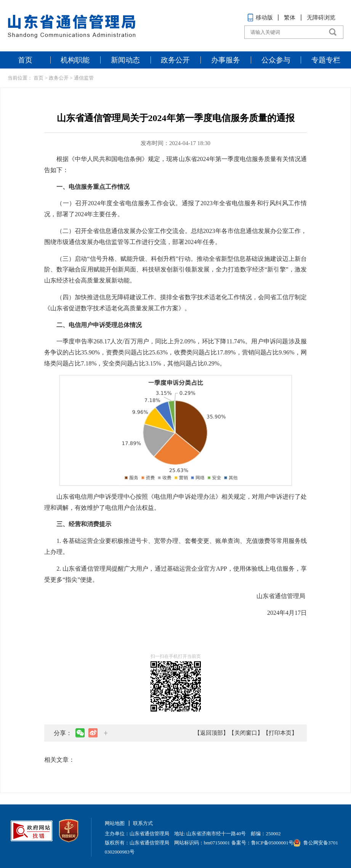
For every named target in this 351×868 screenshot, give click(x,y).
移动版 (260, 18)
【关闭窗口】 (246, 733)
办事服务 (226, 60)
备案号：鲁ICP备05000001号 (262, 843)
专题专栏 (326, 60)
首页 (25, 60)
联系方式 (143, 823)
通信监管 (84, 78)
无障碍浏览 (321, 18)
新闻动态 (125, 60)
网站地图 (115, 823)
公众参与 (276, 60)
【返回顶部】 (212, 733)
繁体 (290, 18)
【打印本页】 (280, 733)
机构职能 (75, 60)
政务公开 (175, 60)
